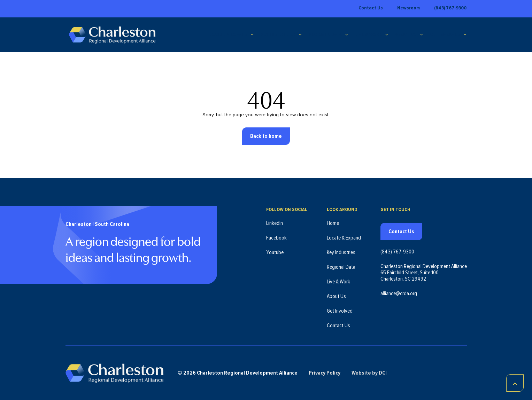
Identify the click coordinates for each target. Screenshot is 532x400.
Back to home (266, 136)
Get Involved (445, 34)
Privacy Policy (325, 373)
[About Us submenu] (422, 34)
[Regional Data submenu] (347, 34)
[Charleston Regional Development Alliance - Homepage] (112, 35)
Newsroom (408, 8)
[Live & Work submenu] (387, 34)
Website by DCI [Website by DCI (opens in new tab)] (369, 373)
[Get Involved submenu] (465, 34)
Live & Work (368, 34)
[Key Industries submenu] (300, 34)
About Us (406, 34)
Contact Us (371, 8)
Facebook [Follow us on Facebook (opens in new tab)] (276, 238)
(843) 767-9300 (450, 8)
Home (333, 223)
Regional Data (325, 34)
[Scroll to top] (515, 383)
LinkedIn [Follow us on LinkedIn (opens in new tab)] (275, 223)
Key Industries (278, 34)
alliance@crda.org (399, 293)
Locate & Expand (228, 34)
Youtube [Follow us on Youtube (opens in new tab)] (275, 252)
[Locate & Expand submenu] (252, 34)
